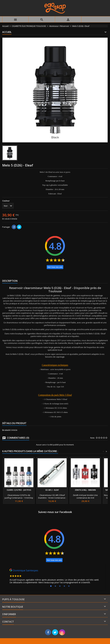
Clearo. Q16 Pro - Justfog (19, 490)
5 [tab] (69, 586)
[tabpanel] (55, 577)
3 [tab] (60, 586)
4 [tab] (64, 586)
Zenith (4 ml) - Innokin (85, 490)
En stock (6, 219)
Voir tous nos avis (55, 267)
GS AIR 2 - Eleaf (52, 490)
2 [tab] (55, 586)
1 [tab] (51, 586)
